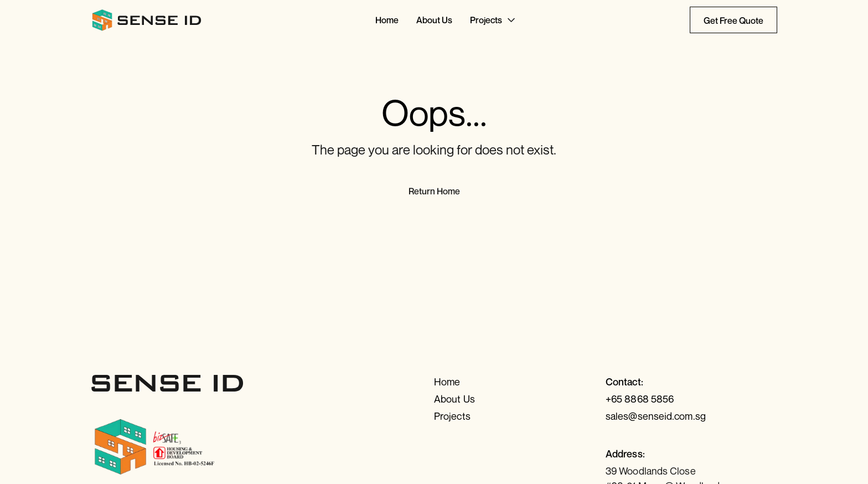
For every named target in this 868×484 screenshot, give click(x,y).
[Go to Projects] (494, 20)
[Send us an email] (691, 416)
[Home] (520, 382)
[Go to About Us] (434, 20)
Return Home (434, 191)
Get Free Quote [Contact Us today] (733, 20)
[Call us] (691, 399)
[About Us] (520, 399)
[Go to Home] (387, 20)
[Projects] (520, 416)
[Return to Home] (147, 20)
